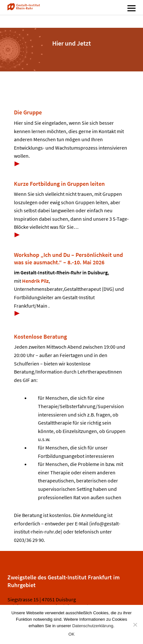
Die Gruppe (28, 112)
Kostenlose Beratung (40, 337)
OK (71, 634)
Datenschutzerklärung (93, 626)
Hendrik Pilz (35, 281)
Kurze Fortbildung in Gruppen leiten (59, 184)
